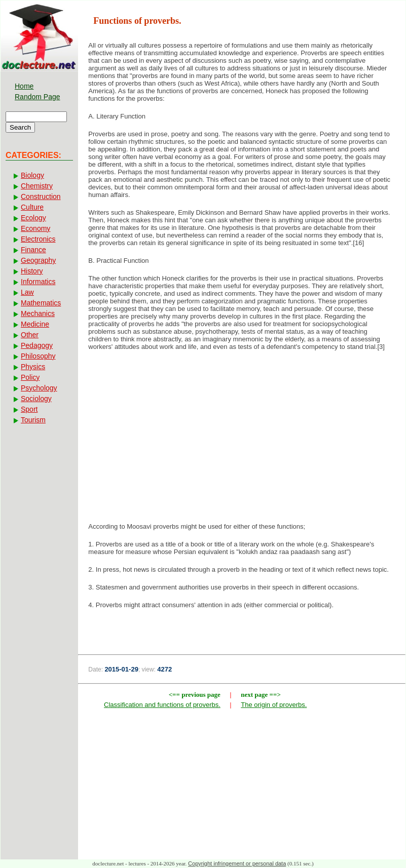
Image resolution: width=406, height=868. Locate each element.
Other (30, 335)
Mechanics (38, 313)
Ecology (33, 218)
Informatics (38, 282)
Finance (33, 250)
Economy (35, 228)
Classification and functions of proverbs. (162, 705)
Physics (33, 367)
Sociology (36, 399)
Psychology (39, 388)
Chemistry (37, 186)
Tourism (33, 420)
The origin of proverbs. (274, 705)
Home (24, 86)
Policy (30, 377)
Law (27, 292)
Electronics (38, 239)
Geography (38, 260)
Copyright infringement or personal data (237, 863)
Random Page (38, 97)
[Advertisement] (242, 440)
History (32, 271)
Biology (32, 175)
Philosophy (38, 356)
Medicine (35, 324)
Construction (41, 196)
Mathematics (41, 303)
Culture (32, 207)
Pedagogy (37, 345)
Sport (29, 409)
